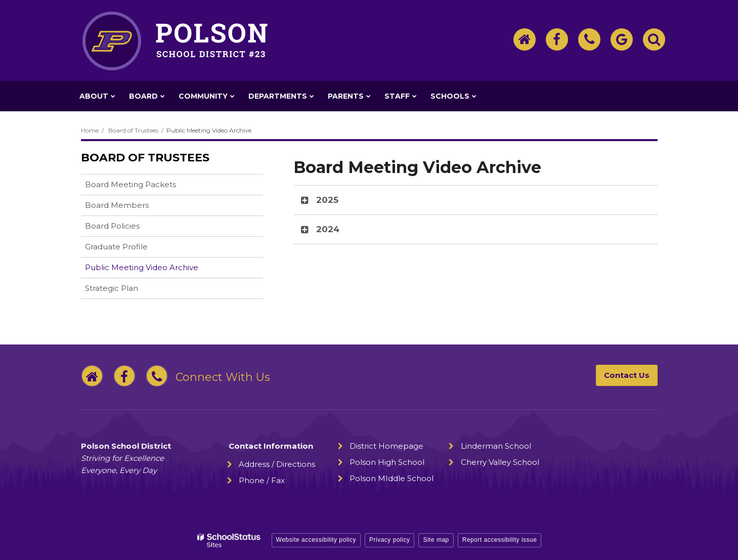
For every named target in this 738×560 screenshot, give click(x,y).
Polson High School (387, 462)
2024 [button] (328, 229)
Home (90, 130)
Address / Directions (277, 464)
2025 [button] (327, 200)
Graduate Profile (116, 247)
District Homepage (386, 446)
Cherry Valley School (500, 462)
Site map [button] (436, 540)
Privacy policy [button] (389, 540)
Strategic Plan (127, 290)
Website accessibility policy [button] (316, 540)
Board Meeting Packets (131, 184)
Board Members (117, 205)
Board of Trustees (133, 130)
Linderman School (496, 446)
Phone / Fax (262, 480)
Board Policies (128, 228)
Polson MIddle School (392, 478)
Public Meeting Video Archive (142, 267)
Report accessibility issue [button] (500, 540)
